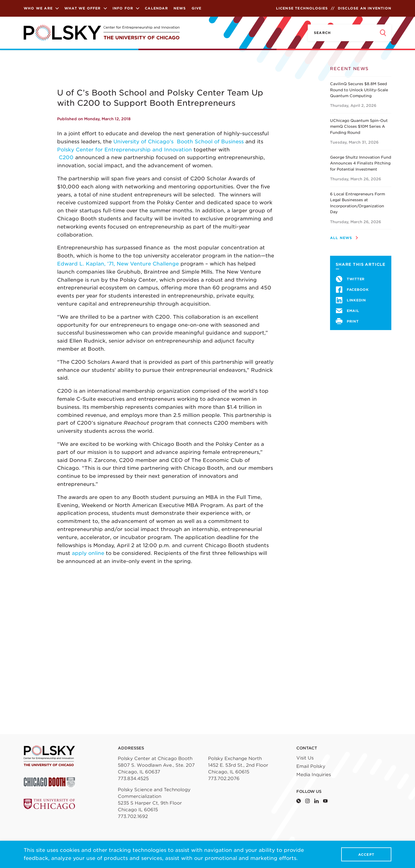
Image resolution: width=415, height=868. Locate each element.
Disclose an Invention (365, 8)
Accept (366, 855)
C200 (67, 157)
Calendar (156, 8)
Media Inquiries (314, 775)
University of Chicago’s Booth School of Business (179, 142)
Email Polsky (311, 766)
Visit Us (305, 758)
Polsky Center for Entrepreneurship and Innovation (124, 150)
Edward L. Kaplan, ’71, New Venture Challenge (118, 264)
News (180, 8)
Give (197, 8)
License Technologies (302, 8)
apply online (88, 553)
